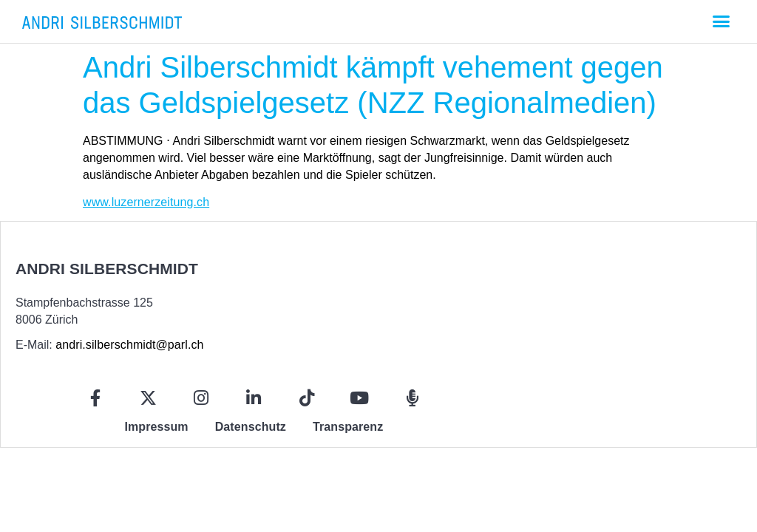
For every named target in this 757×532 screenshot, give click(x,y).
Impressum (156, 427)
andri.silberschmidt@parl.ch (129, 345)
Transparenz (348, 427)
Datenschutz (251, 427)
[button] (721, 21)
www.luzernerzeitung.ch (146, 202)
